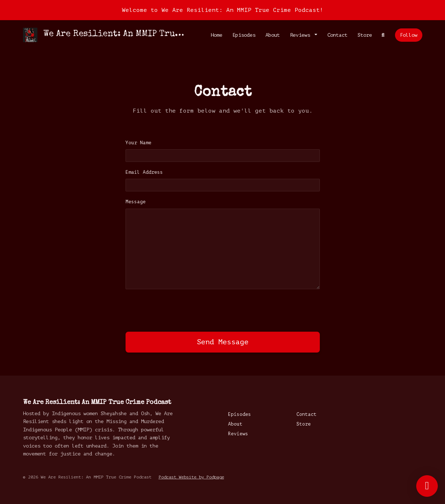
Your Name (139, 143)
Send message (223, 342)
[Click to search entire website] (383, 35)
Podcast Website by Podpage (191, 477)
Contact (337, 35)
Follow (409, 35)
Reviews (301, 35)
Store (365, 35)
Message (136, 202)
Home (217, 35)
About (273, 35)
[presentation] (180, 309)
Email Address (144, 172)
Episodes (244, 35)
